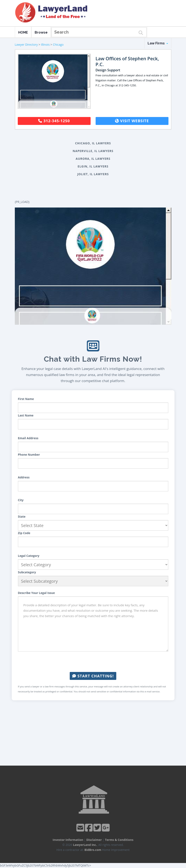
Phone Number (29, 455)
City (21, 500)
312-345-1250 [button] (54, 121)
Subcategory (27, 572)
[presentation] (93, 662)
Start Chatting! (93, 676)
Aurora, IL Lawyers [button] (93, 159)
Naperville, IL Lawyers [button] (93, 151)
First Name (26, 399)
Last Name (26, 415)
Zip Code (24, 533)
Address (24, 477)
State (22, 516)
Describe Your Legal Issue (36, 593)
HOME (23, 32)
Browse (41, 32)
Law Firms (158, 43)
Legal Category (29, 556)
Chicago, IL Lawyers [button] (93, 143)
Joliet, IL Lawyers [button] (93, 174)
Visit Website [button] (132, 121)
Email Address (28, 438)
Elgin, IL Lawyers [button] (93, 166)
